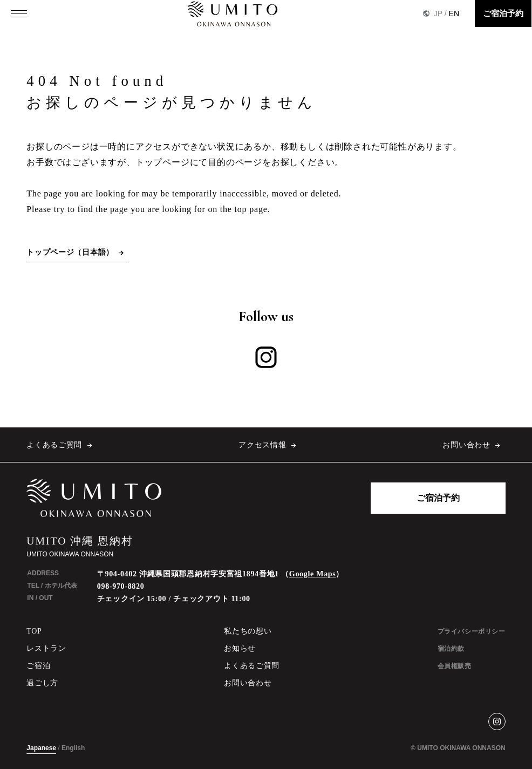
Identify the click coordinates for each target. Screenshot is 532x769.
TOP (34, 631)
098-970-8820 (121, 586)
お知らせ (240, 648)
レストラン (46, 648)
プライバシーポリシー (472, 631)
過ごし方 (42, 683)
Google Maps (313, 574)
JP (438, 13)
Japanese (41, 748)
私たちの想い (248, 631)
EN (454, 13)
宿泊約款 (451, 649)
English (73, 748)
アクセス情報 (262, 445)
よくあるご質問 (54, 445)
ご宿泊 (38, 666)
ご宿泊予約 (503, 13)
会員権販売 (455, 666)
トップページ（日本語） (70, 252)
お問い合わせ (466, 445)
